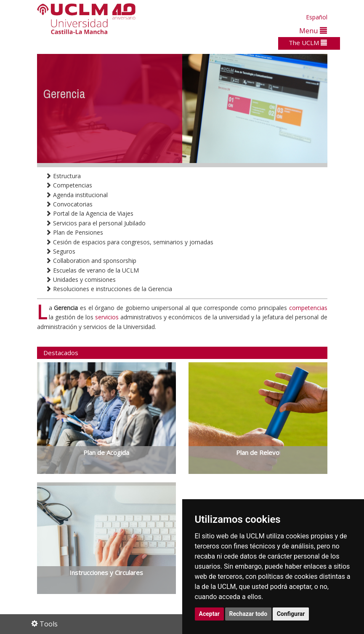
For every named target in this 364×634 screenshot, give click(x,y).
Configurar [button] (291, 614)
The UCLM (308, 43)
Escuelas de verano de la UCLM (92, 270)
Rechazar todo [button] (248, 614)
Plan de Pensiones (74, 232)
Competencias (69, 185)
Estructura (63, 176)
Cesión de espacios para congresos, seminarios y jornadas (129, 242)
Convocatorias (69, 204)
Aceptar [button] (210, 614)
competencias (308, 308)
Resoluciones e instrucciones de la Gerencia (109, 289)
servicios (107, 317)
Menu (313, 31)
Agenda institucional (77, 195)
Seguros (60, 251)
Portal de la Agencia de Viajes (89, 213)
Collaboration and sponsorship (91, 261)
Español (317, 17)
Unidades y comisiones (81, 280)
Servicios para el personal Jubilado (96, 223)
